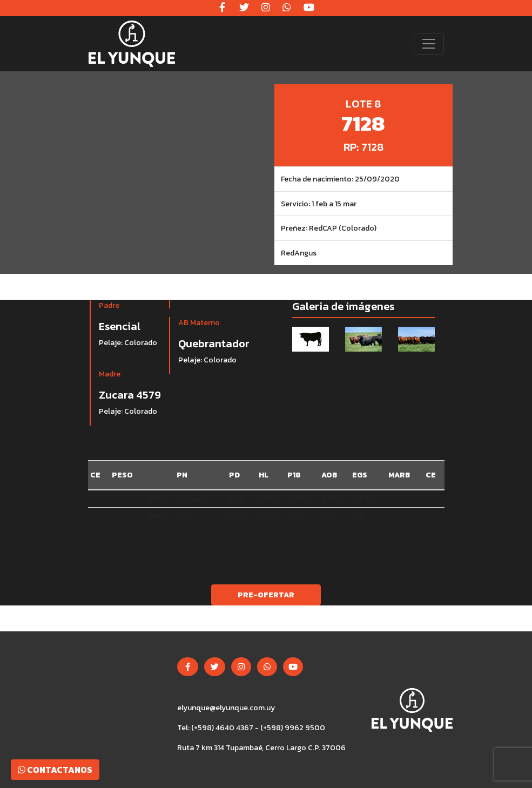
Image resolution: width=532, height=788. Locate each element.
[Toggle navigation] (429, 44)
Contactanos (55, 770)
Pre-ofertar (266, 595)
